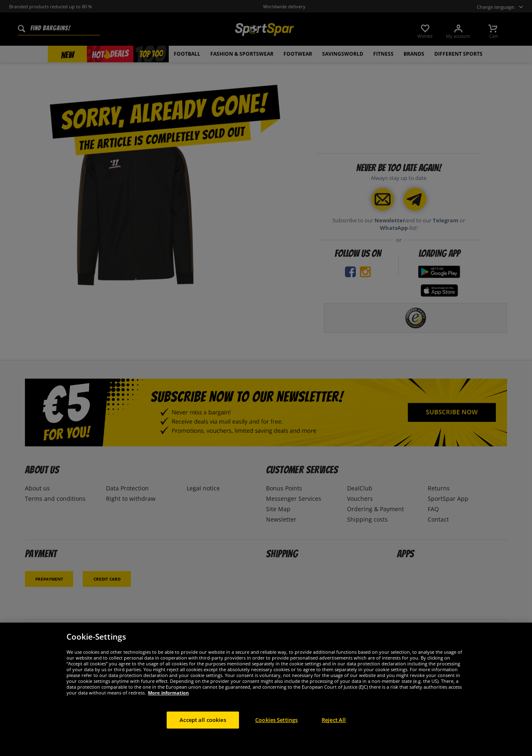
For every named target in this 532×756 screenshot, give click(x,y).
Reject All (334, 727)
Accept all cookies (203, 727)
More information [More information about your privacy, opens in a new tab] (168, 700)
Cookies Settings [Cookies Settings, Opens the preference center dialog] (276, 727)
